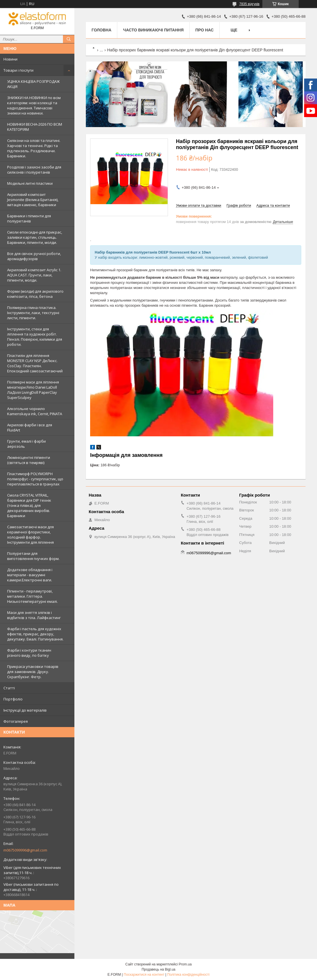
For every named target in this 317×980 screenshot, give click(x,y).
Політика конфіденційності (189, 975)
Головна (101, 30)
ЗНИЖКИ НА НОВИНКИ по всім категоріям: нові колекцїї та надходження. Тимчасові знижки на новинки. (34, 105)
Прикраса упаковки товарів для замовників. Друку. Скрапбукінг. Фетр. (33, 672)
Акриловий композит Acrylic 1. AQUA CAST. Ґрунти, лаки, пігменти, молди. (34, 275)
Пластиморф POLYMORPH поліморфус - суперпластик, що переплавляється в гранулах (35, 479)
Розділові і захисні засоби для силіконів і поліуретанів (34, 170)
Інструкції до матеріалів (25, 710)
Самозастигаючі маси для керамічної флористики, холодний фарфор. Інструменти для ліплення (30, 535)
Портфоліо (13, 699)
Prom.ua (185, 964)
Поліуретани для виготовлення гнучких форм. (33, 556)
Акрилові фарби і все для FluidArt (30, 427)
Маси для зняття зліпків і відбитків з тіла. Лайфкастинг (34, 615)
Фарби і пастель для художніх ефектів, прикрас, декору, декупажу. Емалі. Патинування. (35, 634)
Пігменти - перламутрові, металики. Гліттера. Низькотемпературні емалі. (32, 596)
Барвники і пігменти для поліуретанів (29, 218)
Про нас (205, 30)
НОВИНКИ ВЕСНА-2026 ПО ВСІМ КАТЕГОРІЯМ (35, 127)
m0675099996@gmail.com (25, 850)
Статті (9, 688)
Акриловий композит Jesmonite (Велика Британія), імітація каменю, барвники (33, 200)
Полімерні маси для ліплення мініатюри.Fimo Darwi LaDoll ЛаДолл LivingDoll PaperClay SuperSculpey (33, 390)
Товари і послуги (18, 70)
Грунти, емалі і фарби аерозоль (26, 444)
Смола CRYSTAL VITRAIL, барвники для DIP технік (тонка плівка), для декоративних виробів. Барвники (29, 505)
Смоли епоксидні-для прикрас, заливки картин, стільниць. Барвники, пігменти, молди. (35, 237)
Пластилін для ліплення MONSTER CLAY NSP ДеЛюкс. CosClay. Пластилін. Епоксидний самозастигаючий (35, 363)
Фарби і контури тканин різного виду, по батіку (29, 653)
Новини (10, 59)
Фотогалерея (16, 721)
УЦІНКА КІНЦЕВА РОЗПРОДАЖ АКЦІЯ (33, 84)
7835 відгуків (249, 4)
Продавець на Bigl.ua (158, 969)
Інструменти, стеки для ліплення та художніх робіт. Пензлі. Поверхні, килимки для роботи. (35, 337)
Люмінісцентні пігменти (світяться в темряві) (29, 460)
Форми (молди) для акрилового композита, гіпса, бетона (35, 294)
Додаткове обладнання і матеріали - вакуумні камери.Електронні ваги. (30, 575)
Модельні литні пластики (30, 183)
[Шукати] (69, 39)
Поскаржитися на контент (144, 975)
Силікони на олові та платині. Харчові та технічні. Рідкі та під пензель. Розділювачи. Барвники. (34, 148)
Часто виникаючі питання (153, 30)
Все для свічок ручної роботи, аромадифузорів (34, 256)
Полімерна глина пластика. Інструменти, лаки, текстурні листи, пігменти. (33, 313)
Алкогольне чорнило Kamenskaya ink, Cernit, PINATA (35, 411)
